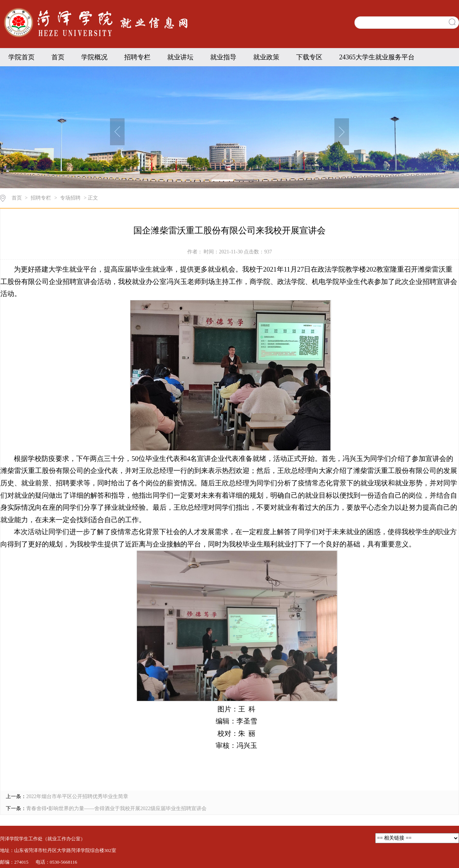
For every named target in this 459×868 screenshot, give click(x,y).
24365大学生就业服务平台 (377, 57)
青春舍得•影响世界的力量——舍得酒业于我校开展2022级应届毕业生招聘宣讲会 (116, 808)
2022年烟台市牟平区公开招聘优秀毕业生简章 (77, 796)
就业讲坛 (180, 57)
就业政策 (266, 57)
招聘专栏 (137, 57)
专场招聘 (70, 198)
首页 (58, 57)
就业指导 (223, 57)
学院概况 (94, 57)
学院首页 (21, 57)
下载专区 (309, 57)
